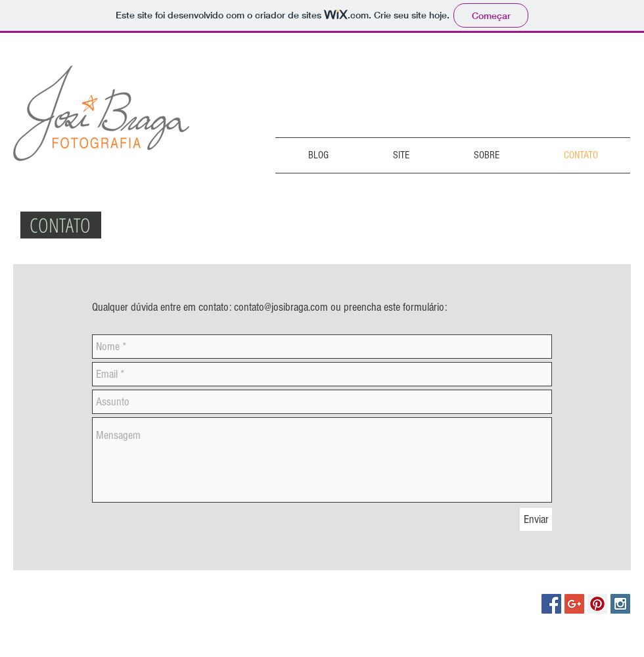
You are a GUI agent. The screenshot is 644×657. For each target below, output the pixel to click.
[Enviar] (536, 519)
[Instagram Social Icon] (620, 604)
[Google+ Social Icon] (574, 604)
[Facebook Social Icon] (551, 604)
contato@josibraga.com (281, 307)
